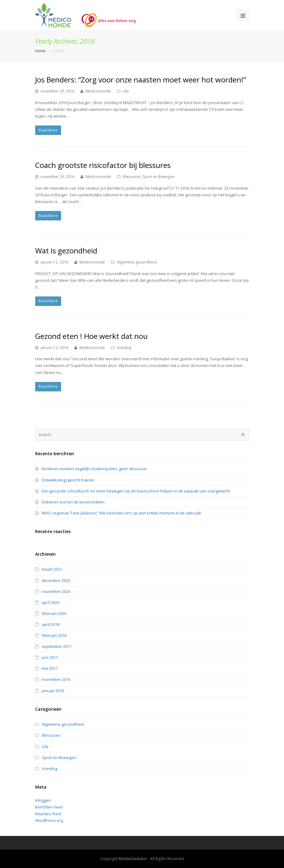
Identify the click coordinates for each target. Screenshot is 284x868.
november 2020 (56, 591)
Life (126, 91)
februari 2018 (54, 635)
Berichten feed (49, 807)
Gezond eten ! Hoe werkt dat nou (91, 336)
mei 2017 (50, 668)
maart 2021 (52, 569)
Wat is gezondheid (66, 251)
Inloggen (43, 800)
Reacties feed (48, 814)
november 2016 (56, 679)
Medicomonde (98, 91)
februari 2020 (54, 613)
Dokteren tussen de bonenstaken (73, 502)
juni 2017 (50, 657)
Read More (48, 130)
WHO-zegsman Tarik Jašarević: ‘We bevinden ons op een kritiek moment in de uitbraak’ (122, 513)
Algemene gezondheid (137, 262)
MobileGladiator (133, 859)
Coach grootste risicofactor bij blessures (103, 165)
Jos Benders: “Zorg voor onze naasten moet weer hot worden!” (140, 80)
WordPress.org (49, 820)
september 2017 (57, 646)
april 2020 (50, 602)
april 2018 (50, 624)
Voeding (124, 348)
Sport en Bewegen (159, 177)
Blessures (132, 177)
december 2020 (56, 580)
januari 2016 (53, 691)
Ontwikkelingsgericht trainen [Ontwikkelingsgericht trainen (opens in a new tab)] (68, 480)
